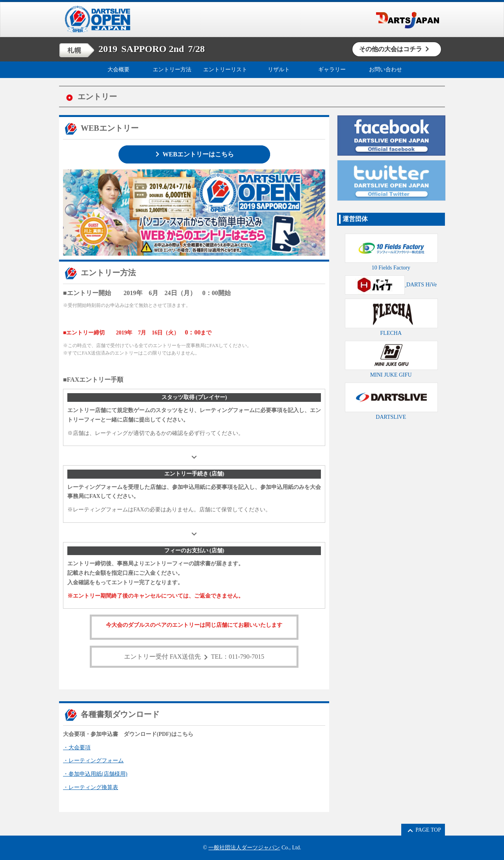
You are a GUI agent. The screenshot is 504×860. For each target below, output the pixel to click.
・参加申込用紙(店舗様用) (95, 774)
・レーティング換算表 (91, 787)
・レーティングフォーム (93, 761)
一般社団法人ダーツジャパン (244, 848)
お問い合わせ (385, 70)
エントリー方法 (172, 70)
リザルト (279, 70)
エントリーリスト (225, 70)
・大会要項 (77, 748)
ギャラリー (332, 70)
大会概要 (119, 70)
